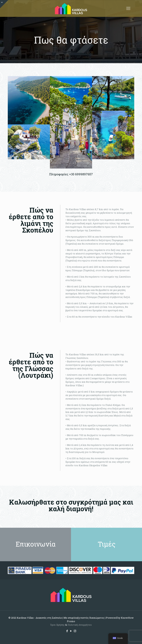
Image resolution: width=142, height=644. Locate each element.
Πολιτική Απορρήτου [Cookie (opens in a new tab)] (80, 625)
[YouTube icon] (71, 631)
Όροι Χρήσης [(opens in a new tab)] (58, 625)
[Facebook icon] (67, 631)
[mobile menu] (128, 8)
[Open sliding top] (4, 4)
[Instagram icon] (75, 631)
